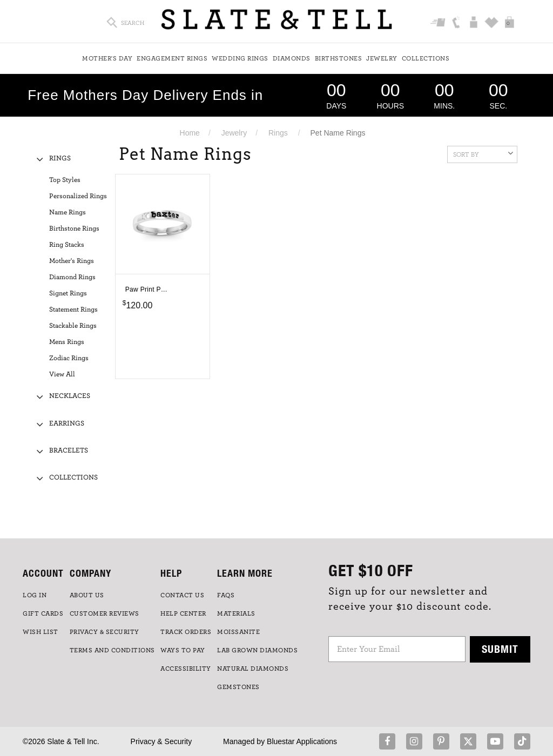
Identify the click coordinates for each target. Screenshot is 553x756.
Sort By (483, 153)
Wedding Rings (240, 58)
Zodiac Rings (69, 358)
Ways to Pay (183, 650)
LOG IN (35, 595)
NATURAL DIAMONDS (253, 669)
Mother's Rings (72, 261)
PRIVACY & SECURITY (104, 632)
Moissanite (238, 632)
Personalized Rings (78, 196)
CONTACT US (182, 595)
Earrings (67, 424)
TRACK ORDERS (186, 632)
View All (62, 374)
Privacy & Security (161, 741)
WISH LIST (41, 632)
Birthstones (339, 58)
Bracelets (69, 451)
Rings (278, 133)
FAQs (226, 595)
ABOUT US (87, 595)
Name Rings (68, 212)
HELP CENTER (183, 613)
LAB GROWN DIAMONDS (257, 650)
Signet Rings (68, 293)
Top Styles (65, 180)
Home (190, 133)
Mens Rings (67, 342)
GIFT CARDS (43, 613)
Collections (426, 58)
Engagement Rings (172, 58)
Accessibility (186, 669)
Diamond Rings (72, 277)
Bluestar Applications (302, 741)
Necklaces (70, 396)
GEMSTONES (238, 687)
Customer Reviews (104, 613)
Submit (500, 649)
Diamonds (292, 58)
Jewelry (382, 58)
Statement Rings (73, 310)
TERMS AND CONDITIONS (112, 650)
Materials (236, 613)
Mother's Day (107, 58)
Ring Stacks (67, 245)
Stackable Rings (73, 326)
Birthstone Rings (74, 229)
